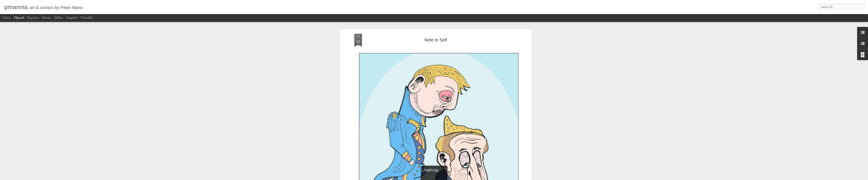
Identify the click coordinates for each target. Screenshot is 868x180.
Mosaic (46, 18)
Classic (7, 18)
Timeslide (86, 18)
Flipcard (19, 18)
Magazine (33, 18)
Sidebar (58, 18)
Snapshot (72, 18)
